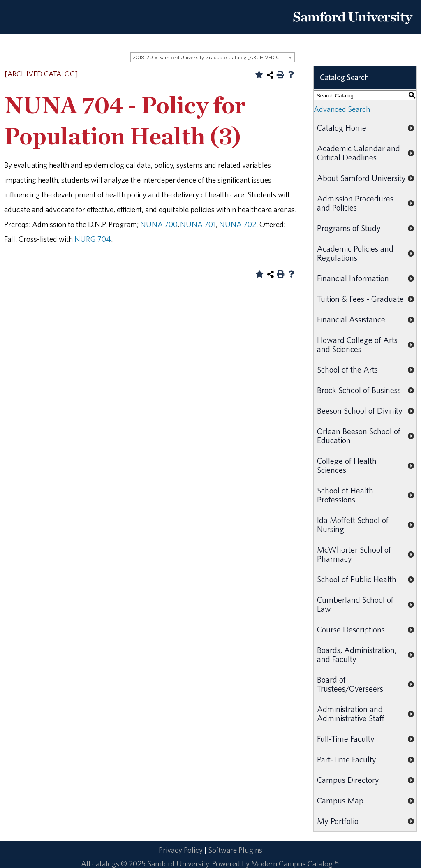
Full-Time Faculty (346, 739)
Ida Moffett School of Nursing (353, 524)
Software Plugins (235, 850)
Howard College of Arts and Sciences (357, 344)
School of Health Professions (345, 495)
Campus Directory (348, 780)
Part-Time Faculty (347, 759)
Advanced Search (342, 109)
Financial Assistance (351, 319)
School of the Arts (347, 369)
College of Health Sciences (347, 465)
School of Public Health (357, 579)
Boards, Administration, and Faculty (357, 654)
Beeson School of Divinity (360, 411)
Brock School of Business (359, 390)
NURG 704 (93, 239)
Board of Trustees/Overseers (350, 684)
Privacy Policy (181, 850)
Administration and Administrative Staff (351, 714)
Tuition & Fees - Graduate (360, 299)
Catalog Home (342, 128)
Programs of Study (349, 228)
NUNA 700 (159, 224)
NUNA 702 (238, 224)
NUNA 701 (198, 224)
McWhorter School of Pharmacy (354, 554)
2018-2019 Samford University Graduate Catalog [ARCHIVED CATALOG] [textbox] (214, 57)
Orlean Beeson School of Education (359, 436)
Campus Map (340, 800)
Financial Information (353, 278)
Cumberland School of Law (355, 604)
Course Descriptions (351, 629)
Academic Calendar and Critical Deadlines (359, 153)
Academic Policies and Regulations (355, 253)
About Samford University (361, 178)
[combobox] (213, 57)
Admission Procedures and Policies (355, 203)
